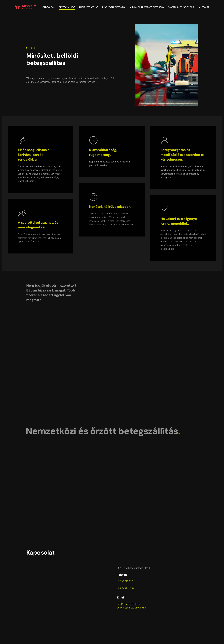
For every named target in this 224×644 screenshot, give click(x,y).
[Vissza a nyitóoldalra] (26, 7)
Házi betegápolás (89, 7)
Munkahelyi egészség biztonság (147, 7)
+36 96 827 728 (125, 581)
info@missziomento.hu (129, 604)
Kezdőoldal (48, 7)
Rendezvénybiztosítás (114, 7)
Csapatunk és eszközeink (181, 7)
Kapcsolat (204, 7)
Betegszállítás (67, 7)
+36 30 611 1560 (126, 588)
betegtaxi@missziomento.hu (131, 608)
